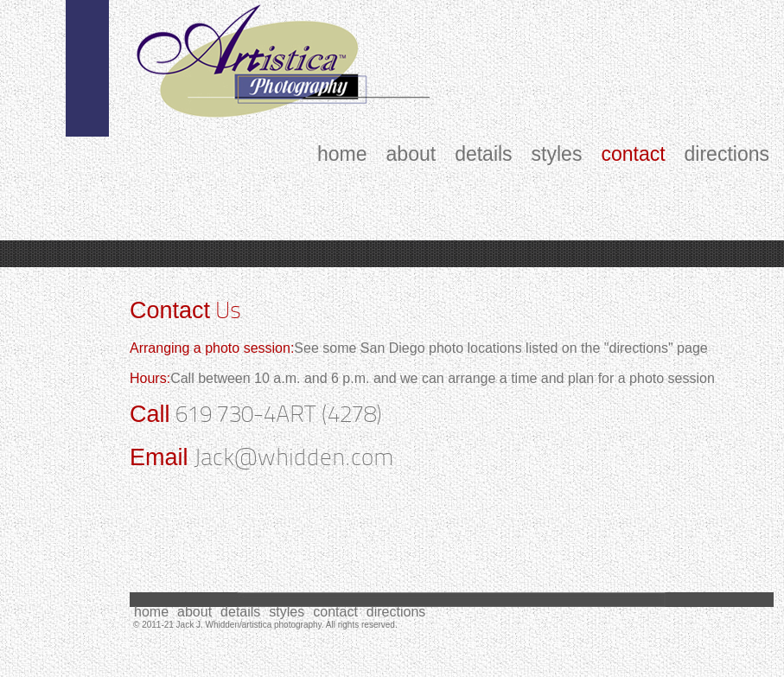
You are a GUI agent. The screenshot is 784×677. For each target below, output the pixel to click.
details (483, 155)
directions (727, 155)
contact (633, 155)
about (411, 155)
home (342, 155)
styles (557, 155)
